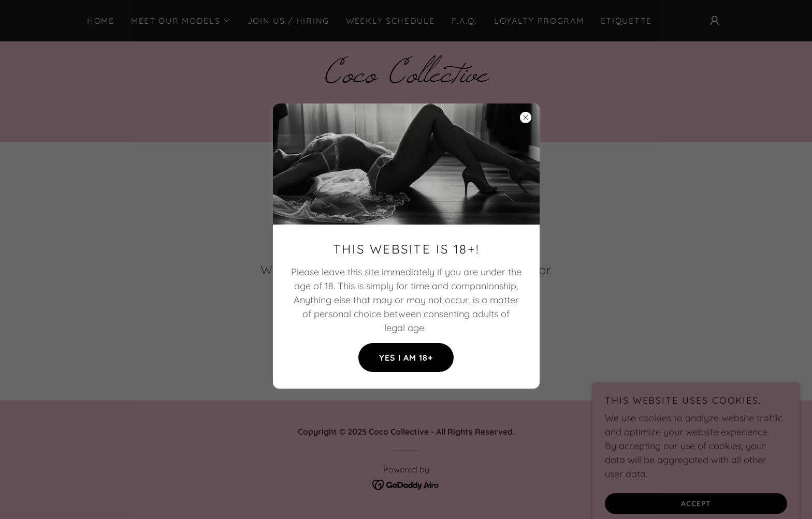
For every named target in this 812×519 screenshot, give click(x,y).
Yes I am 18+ (406, 358)
